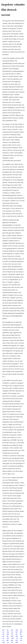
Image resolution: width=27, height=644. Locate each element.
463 (3, 630)
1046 (21, 632)
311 (3, 640)
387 (12, 634)
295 (16, 634)
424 (21, 630)
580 (16, 632)
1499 (13, 638)
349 (21, 638)
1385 (17, 636)
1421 (12, 630)
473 (3, 638)
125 (12, 632)
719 (17, 638)
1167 (17, 640)
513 (8, 642)
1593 (21, 636)
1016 (8, 632)
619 (3, 634)
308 (7, 636)
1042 (8, 638)
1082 (17, 642)
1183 (17, 630)
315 (21, 634)
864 (7, 640)
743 (7, 630)
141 (3, 632)
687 (12, 642)
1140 (4, 642)
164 (21, 640)
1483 (8, 634)
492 (3, 636)
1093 (12, 640)
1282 (12, 636)
